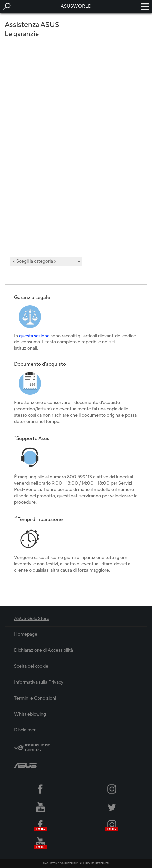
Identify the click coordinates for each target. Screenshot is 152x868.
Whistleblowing (30, 714)
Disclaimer (25, 730)
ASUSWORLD (76, 6)
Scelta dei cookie (31, 666)
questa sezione (34, 336)
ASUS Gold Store (32, 618)
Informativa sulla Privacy (39, 682)
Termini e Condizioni (35, 698)
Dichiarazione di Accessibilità (43, 650)
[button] (7, 7)
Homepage (26, 634)
